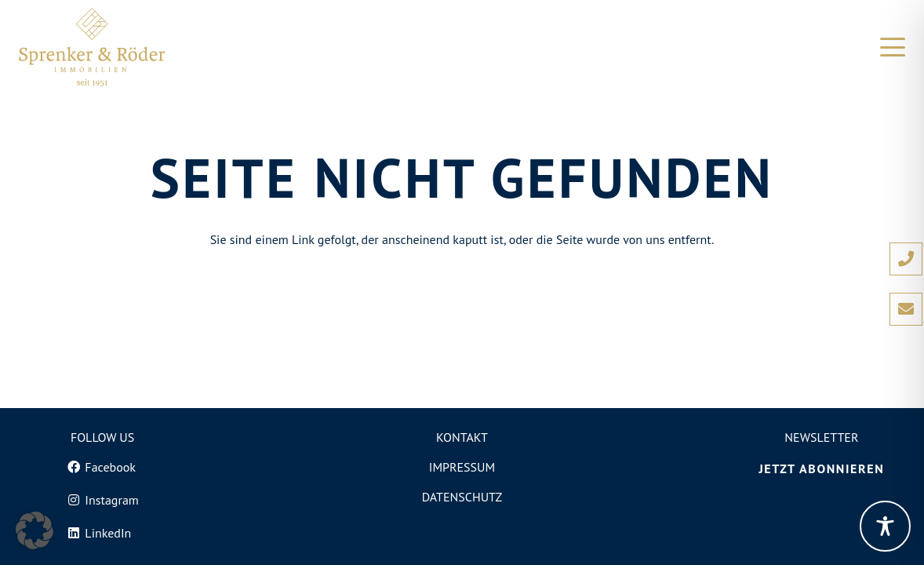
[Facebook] (102, 467)
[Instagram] (102, 500)
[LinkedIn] (102, 533)
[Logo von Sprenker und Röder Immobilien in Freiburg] (92, 47)
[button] (893, 47)
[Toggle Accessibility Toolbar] (885, 526)
